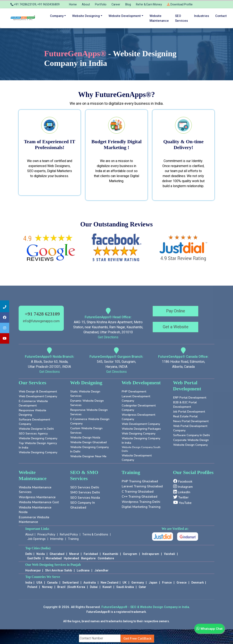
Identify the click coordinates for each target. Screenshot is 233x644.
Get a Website (176, 327)
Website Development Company (137, 458)
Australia (90, 583)
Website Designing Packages (141, 429)
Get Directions (108, 337)
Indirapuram (151, 554)
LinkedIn (182, 492)
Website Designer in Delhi (36, 429)
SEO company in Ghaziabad (83, 505)
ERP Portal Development (190, 398)
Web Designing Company (139, 434)
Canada (52, 583)
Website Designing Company (38, 438)
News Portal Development (191, 421)
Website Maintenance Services (35, 490)
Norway (47, 587)
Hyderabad (71, 558)
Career (116, 4)
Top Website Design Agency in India (38, 445)
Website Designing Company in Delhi (90, 449)
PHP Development (134, 392)
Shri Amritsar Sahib (59, 571)
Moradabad (54, 558)
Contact (221, 16)
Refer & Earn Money (149, 4)
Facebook (183, 481)
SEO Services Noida (85, 498)
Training (73, 539)
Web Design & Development (38, 392)
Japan (153, 583)
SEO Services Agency (33, 434)
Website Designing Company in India (141, 441)
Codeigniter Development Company (139, 408)
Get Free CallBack (137, 639)
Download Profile (180, 4)
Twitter (181, 497)
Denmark (198, 583)
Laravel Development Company (136, 399)
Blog (128, 4)
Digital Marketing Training (141, 507)
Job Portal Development (189, 412)
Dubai (94, 587)
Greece (182, 583)
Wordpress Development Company (138, 417)
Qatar (142, 587)
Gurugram (130, 554)
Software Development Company (34, 422)
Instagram (183, 487)
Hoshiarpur (33, 571)
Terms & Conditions (95, 535)
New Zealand (109, 583)
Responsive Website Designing (33, 413)
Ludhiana (83, 571)
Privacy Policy (46, 535)
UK (125, 583)
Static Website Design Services (85, 394)
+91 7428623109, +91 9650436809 (35, 4)
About (86, 4)
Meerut (74, 554)
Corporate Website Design (191, 440)
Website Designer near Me (88, 456)
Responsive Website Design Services (89, 412)
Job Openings (36, 539)
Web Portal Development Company (190, 428)
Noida (41, 554)
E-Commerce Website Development (33, 403)
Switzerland (70, 583)
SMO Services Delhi (85, 492)
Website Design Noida (85, 438)
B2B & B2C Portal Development (185, 405)
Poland (32, 587)
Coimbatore (106, 558)
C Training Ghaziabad (138, 492)
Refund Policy (69, 535)
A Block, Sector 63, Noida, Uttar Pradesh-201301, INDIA (49, 364)
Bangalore (88, 558)
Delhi (29, 554)
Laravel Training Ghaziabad (142, 486)
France (167, 583)
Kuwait (107, 587)
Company (57, 16)
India (29, 583)
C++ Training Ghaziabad (140, 497)
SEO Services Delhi (85, 487)
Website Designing (86, 16)
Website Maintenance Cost (39, 502)
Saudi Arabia (125, 587)
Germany (138, 583)
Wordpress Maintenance (37, 497)
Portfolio (101, 4)
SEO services (181, 18)
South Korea (77, 587)
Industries (202, 16)
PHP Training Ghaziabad (140, 481)
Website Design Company (190, 445)
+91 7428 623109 (42, 314)
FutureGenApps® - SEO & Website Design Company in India (145, 607)
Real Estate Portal (185, 416)
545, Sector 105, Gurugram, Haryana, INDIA (116, 364)
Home (73, 4)
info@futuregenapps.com (41, 321)
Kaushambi (110, 554)
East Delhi (34, 558)
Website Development (125, 16)
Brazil (61, 587)
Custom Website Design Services (86, 431)
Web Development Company (38, 396)
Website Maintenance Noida (35, 510)
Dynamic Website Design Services (87, 403)
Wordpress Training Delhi (141, 502)
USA (39, 583)
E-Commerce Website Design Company (90, 421)
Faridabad (91, 554)
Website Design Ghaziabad (88, 442)
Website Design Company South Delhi (141, 449)
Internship (57, 539)
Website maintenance (159, 18)
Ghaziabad (57, 554)
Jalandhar (101, 571)
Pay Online (176, 311)
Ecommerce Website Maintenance (34, 520)
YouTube (182, 503)
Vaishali (170, 554)
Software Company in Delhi (191, 435)
